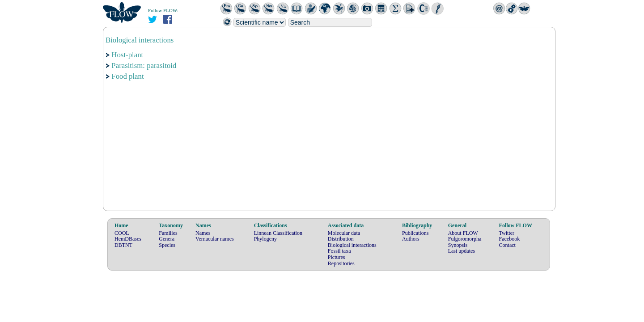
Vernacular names (215, 239)
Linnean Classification (278, 233)
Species (167, 245)
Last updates (462, 251)
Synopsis (458, 245)
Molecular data (344, 233)
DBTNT (123, 245)
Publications (415, 233)
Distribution (341, 239)
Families (168, 233)
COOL (122, 233)
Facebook (510, 239)
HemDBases (128, 239)
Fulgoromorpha (465, 239)
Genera (167, 239)
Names (203, 233)
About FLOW (463, 233)
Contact (507, 245)
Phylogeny (265, 239)
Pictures (337, 257)
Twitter (507, 233)
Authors (411, 239)
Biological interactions (352, 245)
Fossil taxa (339, 251)
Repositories (341, 263)
